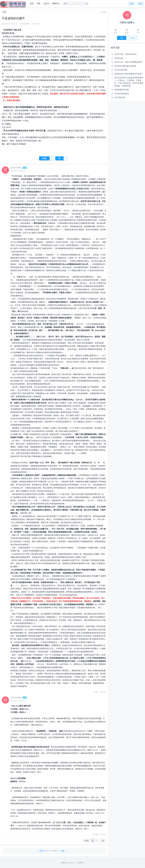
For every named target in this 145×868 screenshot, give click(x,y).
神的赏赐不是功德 (122, 90)
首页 (32, 4)
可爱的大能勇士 (16, 168)
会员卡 (46, 4)
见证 (4, 12)
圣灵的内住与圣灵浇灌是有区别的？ (129, 74)
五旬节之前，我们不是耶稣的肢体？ (129, 62)
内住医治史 (119, 58)
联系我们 (81, 863)
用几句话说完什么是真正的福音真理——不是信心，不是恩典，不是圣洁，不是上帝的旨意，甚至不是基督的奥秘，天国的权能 (129, 82)
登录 (140, 4)
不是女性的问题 (121, 70)
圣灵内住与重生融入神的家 (125, 66)
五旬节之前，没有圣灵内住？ (126, 54)
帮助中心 (56, 4)
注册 (131, 4)
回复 (96, 692)
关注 (122, 38)
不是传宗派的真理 (122, 94)
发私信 (133, 38)
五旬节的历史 (120, 97)
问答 (39, 4)
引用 (103, 692)
